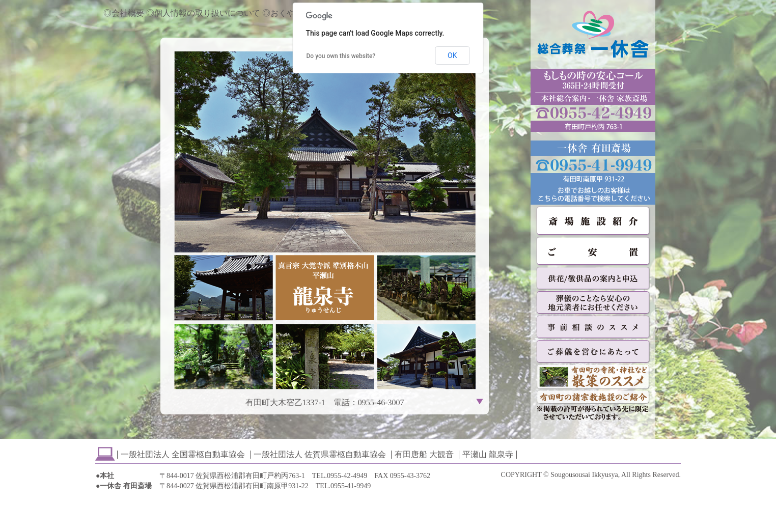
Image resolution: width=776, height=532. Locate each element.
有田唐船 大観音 (424, 454)
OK (452, 55)
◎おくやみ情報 (291, 13)
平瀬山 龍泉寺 (488, 454)
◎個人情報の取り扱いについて (203, 13)
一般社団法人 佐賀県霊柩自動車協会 (320, 454)
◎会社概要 (124, 13)
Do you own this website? (341, 56)
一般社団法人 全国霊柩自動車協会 (183, 454)
